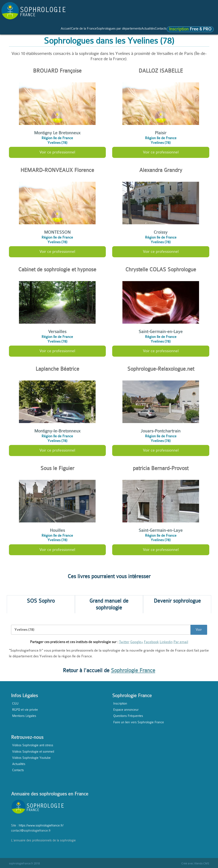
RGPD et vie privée (25, 710)
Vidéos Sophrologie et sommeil (33, 752)
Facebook (151, 642)
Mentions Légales (24, 716)
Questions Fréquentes (128, 716)
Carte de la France (39, 30)
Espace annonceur (126, 710)
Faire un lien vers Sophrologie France (139, 722)
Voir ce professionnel (57, 152)
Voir (199, 630)
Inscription (120, 704)
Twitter (124, 642)
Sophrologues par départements (90, 30)
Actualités (132, 30)
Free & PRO (26, 38)
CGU (15, 704)
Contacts (153, 30)
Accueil (12, 30)
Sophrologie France (133, 670)
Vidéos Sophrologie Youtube (31, 758)
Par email (181, 642)
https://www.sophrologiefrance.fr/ (41, 825)
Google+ (137, 642)
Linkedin (166, 642)
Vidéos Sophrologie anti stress (33, 745)
